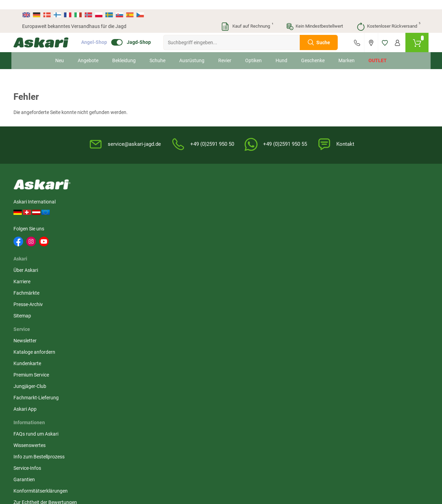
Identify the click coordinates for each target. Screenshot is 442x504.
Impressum (305, 253)
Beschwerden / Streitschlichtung (311, 268)
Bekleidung (124, 51)
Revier (225, 51)
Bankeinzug (373, 204)
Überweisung (374, 215)
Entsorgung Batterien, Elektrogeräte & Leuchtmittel (316, 234)
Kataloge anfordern (178, 204)
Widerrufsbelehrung (314, 204)
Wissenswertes (241, 204)
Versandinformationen (78, 431)
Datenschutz (306, 215)
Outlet (378, 51)
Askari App (169, 261)
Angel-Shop (103, 33)
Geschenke (313, 51)
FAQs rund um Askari (248, 192)
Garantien (236, 238)
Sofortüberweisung (381, 192)
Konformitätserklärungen (252, 249)
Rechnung (371, 249)
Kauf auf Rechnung (247, 17)
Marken (347, 51)
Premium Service (175, 227)
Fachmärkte (115, 215)
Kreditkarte (372, 227)
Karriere (110, 204)
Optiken (253, 51)
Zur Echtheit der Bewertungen (242, 264)
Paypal (368, 238)
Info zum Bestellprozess (251, 215)
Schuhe (157, 51)
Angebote (88, 51)
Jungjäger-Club (174, 238)
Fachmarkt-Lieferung (180, 249)
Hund (281, 51)
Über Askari (114, 192)
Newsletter (169, 192)
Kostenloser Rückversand (388, 17)
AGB (298, 192)
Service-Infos (239, 227)
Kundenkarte (171, 215)
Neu (60, 51)
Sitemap (111, 238)
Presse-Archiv (117, 227)
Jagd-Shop (147, 33)
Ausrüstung (192, 51)
